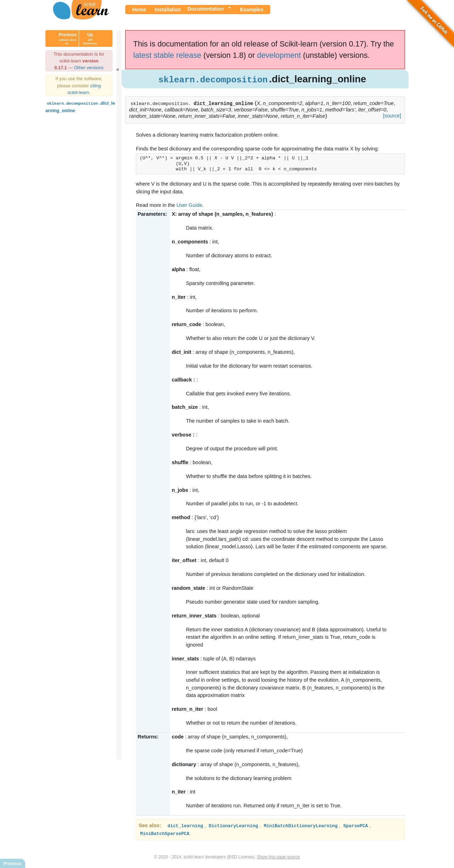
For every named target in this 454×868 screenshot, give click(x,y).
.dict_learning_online (80, 106)
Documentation (206, 9)
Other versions (89, 68)
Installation (168, 10)
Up (90, 39)
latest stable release (167, 55)
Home (139, 10)
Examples (252, 10)
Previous (68, 39)
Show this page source (278, 857)
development (279, 55)
